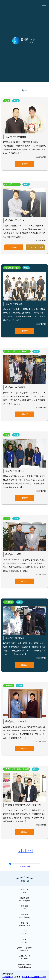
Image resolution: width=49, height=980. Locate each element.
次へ (29, 851)
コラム (24, 933)
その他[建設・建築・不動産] (17, 769)
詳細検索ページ (24, 966)
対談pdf (24, 164)
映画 (24, 941)
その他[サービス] (13, 184)
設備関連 (9, 602)
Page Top (25, 881)
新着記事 (24, 908)
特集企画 (24, 916)
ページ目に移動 (25, 867)
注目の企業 (24, 899)
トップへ (24, 891)
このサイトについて (24, 949)
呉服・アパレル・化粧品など (18, 351)
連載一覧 (24, 924)
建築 (7, 101)
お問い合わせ (24, 958)
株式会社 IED (8, 977)
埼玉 (17, 101)
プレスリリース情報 (35, 247)
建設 (7, 435)
